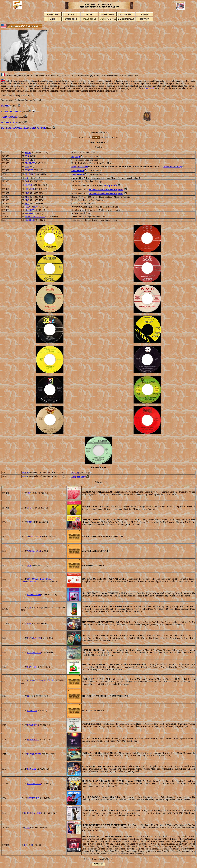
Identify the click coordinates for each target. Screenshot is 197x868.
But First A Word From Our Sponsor (106, 189)
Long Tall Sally (78, 477)
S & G (27, 178)
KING (27, 828)
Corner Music (32, 813)
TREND (28, 185)
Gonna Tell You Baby (172, 166)
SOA (29, 565)
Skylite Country (35, 217)
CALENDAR (48, 680)
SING (30, 522)
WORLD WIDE (34, 536)
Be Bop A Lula (9, 122)
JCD (27, 166)
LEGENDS (29, 845)
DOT (27, 181)
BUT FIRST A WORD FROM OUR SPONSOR (23, 128)
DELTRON (30, 220)
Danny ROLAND (80, 166)
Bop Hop (76, 157)
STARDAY (30, 163)
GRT (29, 696)
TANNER (29, 170)
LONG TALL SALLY (11, 111)
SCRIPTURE (33, 798)
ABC (27, 193)
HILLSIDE (30, 189)
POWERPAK (33, 725)
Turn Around (78, 171)
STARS (28, 152)
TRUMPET (30, 174)
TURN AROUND (9, 117)
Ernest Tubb (149, 88)
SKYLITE (32, 667)
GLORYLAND (34, 594)
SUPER (25, 473)
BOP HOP (6, 106)
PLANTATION (31, 207)
